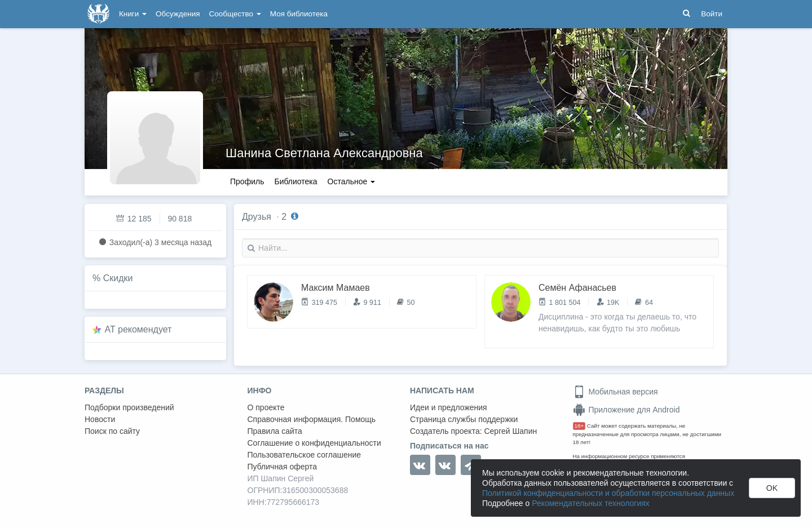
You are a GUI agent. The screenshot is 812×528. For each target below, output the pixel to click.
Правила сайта (275, 431)
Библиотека (295, 181)
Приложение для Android (626, 410)
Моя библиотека (299, 14)
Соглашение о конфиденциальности (314, 443)
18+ (579, 426)
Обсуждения (178, 14)
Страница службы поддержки (464, 419)
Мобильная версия (615, 392)
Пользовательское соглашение (304, 455)
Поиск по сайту (112, 431)
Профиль (247, 181)
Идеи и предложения (449, 407)
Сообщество (235, 14)
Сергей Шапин (510, 431)
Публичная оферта (283, 467)
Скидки (118, 278)
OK (772, 488)
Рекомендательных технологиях (591, 503)
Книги (133, 14)
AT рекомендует (138, 329)
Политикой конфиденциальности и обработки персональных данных (608, 493)
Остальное (352, 181)
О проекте (266, 407)
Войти (712, 14)
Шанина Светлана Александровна (324, 153)
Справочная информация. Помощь (312, 419)
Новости (100, 419)
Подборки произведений (129, 407)
